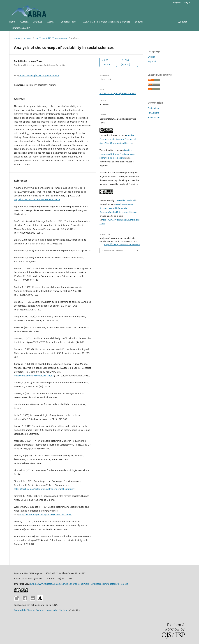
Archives (38, 22)
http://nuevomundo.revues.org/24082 (34, 376)
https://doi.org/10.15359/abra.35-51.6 (39, 76)
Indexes (139, 22)
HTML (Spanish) (126, 62)
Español (152, 61)
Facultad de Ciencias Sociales (29, 610)
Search (183, 22)
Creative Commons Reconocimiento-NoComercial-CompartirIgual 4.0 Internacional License (118, 208)
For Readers (153, 108)
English (152, 57)
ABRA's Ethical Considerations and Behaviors (107, 22)
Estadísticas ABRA (21, 28)
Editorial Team (69, 22)
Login (187, 2)
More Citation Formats (112, 251)
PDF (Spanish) (106, 62)
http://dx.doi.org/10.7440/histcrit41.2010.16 (37, 199)
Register (177, 2)
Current (24, 22)
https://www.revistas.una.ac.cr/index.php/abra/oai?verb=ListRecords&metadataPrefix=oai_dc (79, 584)
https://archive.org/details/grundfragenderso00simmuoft (44, 489)
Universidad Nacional (125, 200)
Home (12, 22)
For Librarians (154, 117)
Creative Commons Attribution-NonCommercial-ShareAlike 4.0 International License (118, 139)
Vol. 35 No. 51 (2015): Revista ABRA (51, 38)
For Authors (153, 113)
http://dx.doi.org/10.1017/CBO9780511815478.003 (45, 515)
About (51, 22)
